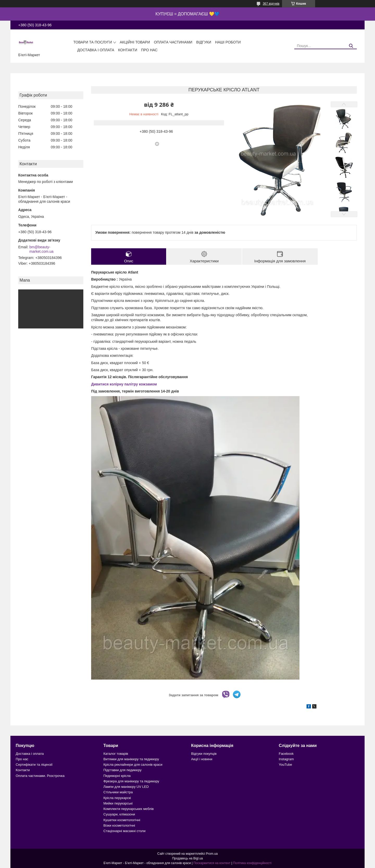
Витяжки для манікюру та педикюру (131, 759)
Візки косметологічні (119, 825)
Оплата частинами (173, 42)
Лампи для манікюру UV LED (126, 787)
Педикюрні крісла (117, 776)
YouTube (285, 765)
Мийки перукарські (118, 803)
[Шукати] (351, 46)
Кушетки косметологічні (122, 820)
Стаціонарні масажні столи (124, 831)
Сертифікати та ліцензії (34, 765)
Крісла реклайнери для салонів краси (133, 765)
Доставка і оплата (96, 50)
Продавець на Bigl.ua (187, 858)
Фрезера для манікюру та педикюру (131, 781)
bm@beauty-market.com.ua (42, 249)
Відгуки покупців (204, 754)
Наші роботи (228, 42)
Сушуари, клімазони (119, 814)
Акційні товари (135, 42)
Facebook (286, 754)
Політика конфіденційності (252, 863)
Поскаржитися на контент (212, 863)
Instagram (286, 759)
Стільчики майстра (118, 792)
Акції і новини (202, 759)
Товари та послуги (93, 42)
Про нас (149, 50)
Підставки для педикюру (123, 770)
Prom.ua (212, 854)
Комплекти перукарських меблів (129, 809)
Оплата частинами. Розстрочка (40, 776)
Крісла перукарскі (117, 798)
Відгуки (204, 42)
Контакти (128, 50)
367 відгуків (271, 4)
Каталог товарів (116, 754)
